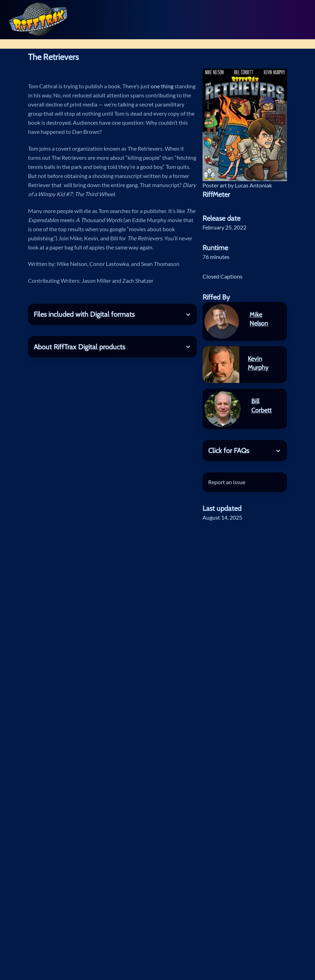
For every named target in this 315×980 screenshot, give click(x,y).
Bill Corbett (261, 406)
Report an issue (227, 482)
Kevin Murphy (258, 363)
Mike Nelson (259, 319)
